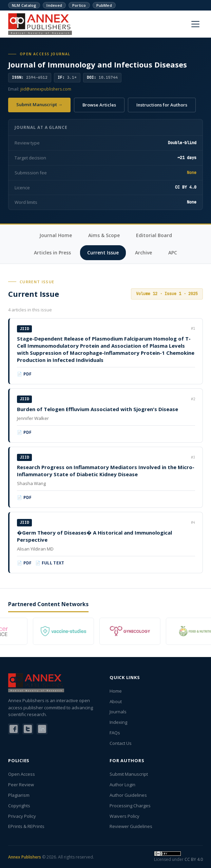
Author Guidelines (128, 795)
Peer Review (21, 785)
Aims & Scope (104, 235)
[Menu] (195, 24)
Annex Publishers (25, 857)
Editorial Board (154, 235)
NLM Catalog (24, 5)
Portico (79, 5)
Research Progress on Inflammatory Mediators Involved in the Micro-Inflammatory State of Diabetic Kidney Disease (106, 471)
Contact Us (121, 743)
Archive (143, 253)
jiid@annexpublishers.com (46, 89)
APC (173, 253)
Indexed (54, 5)
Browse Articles (99, 105)
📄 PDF (24, 374)
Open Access (22, 774)
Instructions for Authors (162, 105)
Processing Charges (130, 806)
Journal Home (56, 235)
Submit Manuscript (129, 774)
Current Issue (103, 253)
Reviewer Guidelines (131, 826)
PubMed (104, 5)
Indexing (118, 722)
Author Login (122, 785)
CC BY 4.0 (194, 859)
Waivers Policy (124, 816)
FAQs (115, 733)
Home (116, 691)
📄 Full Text (50, 563)
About (116, 701)
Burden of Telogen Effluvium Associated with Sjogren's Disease (98, 409)
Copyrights (19, 806)
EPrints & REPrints (26, 826)
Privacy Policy (22, 816)
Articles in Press (52, 253)
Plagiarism (19, 795)
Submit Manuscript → (39, 104)
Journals (118, 712)
